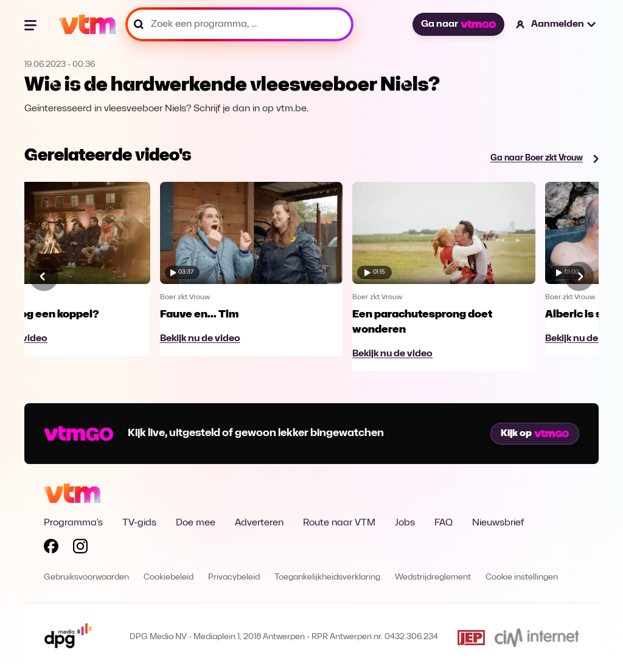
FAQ (444, 523)
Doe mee (196, 523)
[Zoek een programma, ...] (239, 24)
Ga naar (458, 24)
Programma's (73, 523)
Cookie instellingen (522, 577)
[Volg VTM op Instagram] (80, 549)
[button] (556, 24)
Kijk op (535, 434)
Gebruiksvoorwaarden (86, 577)
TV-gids (139, 523)
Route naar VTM (339, 523)
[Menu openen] (32, 24)
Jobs (405, 523)
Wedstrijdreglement (433, 577)
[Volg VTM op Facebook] (51, 549)
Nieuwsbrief (498, 523)
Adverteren (259, 523)
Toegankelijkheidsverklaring (327, 577)
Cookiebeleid (169, 577)
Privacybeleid (234, 577)
